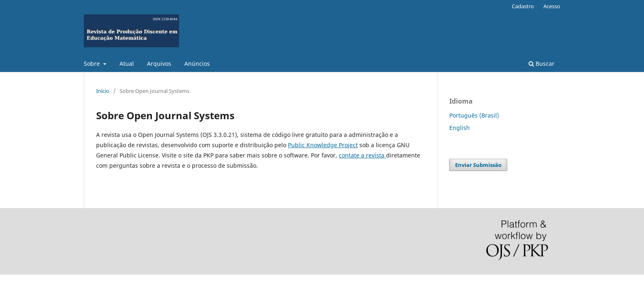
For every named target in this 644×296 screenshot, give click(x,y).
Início (103, 91)
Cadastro (523, 6)
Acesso (552, 6)
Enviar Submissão (478, 165)
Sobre (93, 64)
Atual (127, 64)
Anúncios (197, 64)
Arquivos (159, 64)
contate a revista (362, 155)
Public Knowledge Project (323, 145)
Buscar (542, 64)
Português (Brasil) (474, 115)
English (460, 128)
